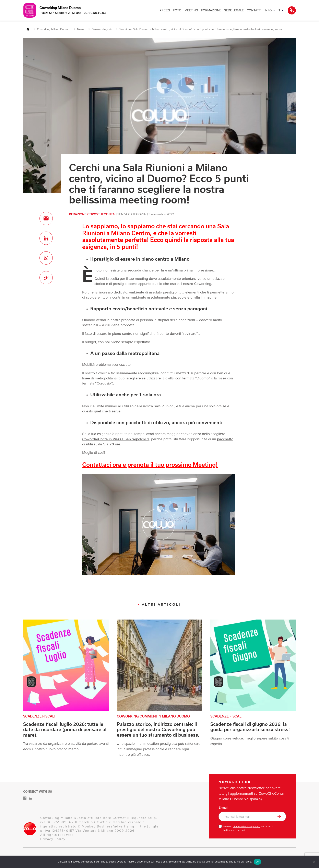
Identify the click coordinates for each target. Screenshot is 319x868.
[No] (314, 862)
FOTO (177, 10)
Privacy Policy (53, 839)
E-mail (223, 808)
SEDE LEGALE (234, 10)
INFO (268, 10)
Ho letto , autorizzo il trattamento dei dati (248, 828)
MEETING (191, 10)
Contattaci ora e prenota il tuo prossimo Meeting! (150, 465)
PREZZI (165, 10)
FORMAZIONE (211, 10)
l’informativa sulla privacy (246, 826)
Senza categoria (132, 214)
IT (279, 10)
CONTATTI (254, 10)
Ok (257, 862)
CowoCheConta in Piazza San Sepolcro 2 (116, 439)
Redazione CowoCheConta (92, 214)
